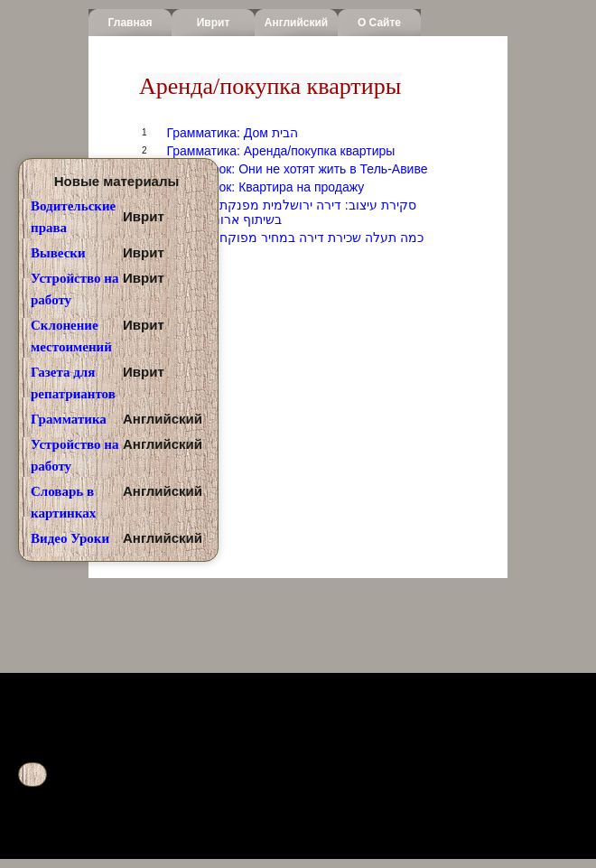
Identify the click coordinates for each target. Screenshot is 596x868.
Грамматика (69, 419)
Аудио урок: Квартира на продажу (265, 187)
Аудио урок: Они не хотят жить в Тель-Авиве (297, 169)
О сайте (379, 23)
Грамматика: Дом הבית (232, 133)
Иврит (214, 23)
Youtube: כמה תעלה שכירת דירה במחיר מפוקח (294, 238)
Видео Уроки (70, 538)
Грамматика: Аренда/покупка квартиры (280, 151)
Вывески (58, 253)
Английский (296, 23)
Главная (130, 23)
